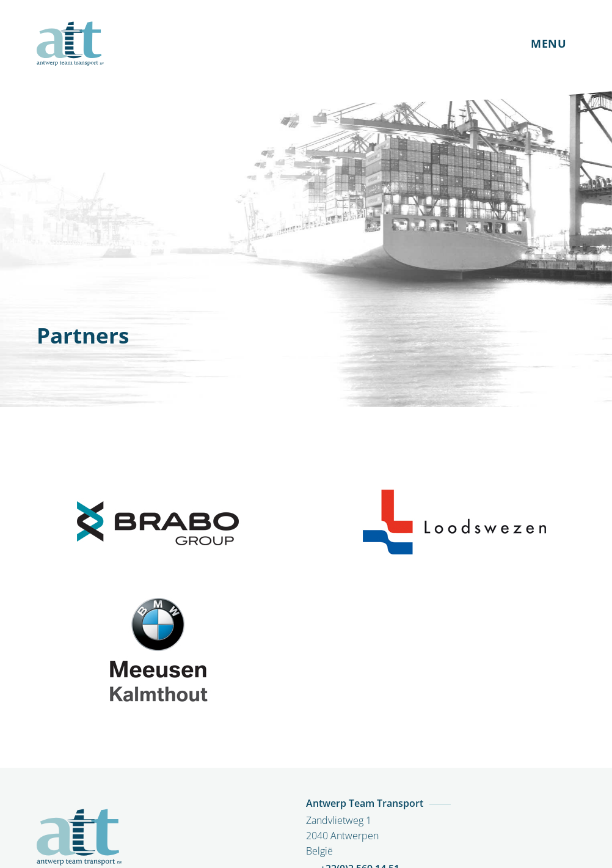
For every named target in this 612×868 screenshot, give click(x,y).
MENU (548, 43)
